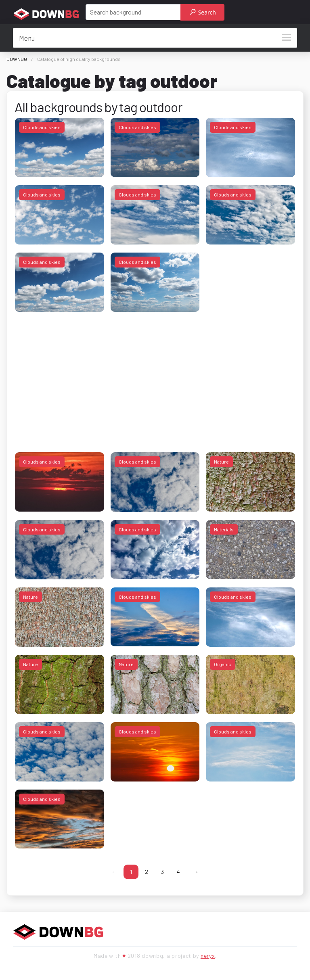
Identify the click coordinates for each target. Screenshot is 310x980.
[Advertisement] (155, 376)
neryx (208, 956)
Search (203, 12)
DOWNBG (17, 59)
